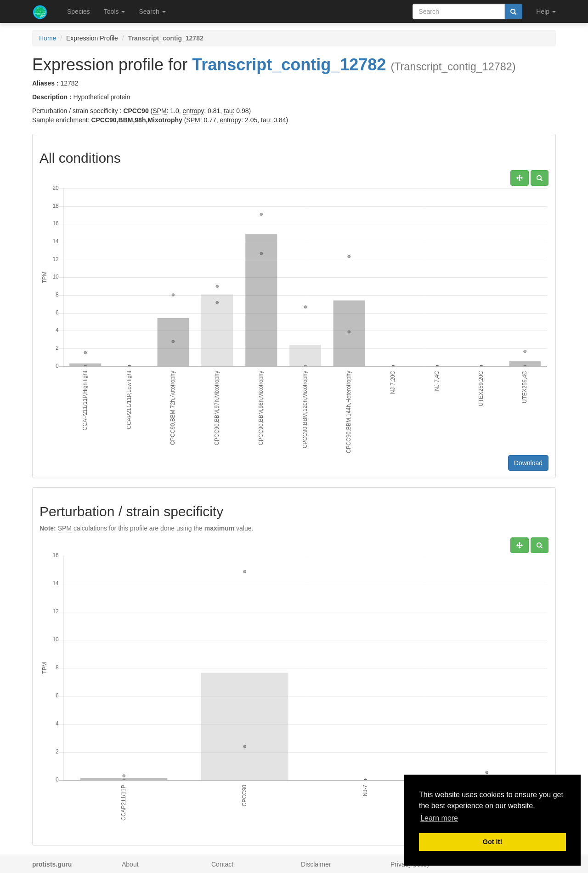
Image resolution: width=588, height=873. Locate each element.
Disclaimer (316, 864)
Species (79, 11)
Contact (222, 864)
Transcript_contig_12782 (289, 65)
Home (48, 38)
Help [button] (546, 11)
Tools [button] (115, 11)
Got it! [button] (492, 842)
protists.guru (52, 864)
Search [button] (152, 11)
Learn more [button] (439, 818)
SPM (159, 111)
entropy (194, 111)
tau (228, 111)
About (130, 864)
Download (528, 463)
